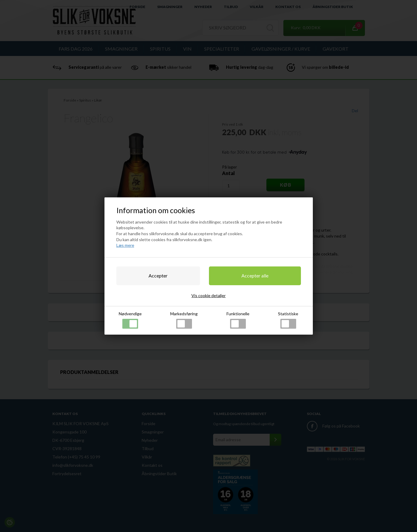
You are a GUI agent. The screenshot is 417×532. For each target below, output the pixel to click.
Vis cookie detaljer (209, 295)
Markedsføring (184, 320)
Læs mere (125, 245)
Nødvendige (130, 320)
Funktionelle (238, 320)
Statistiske (288, 320)
